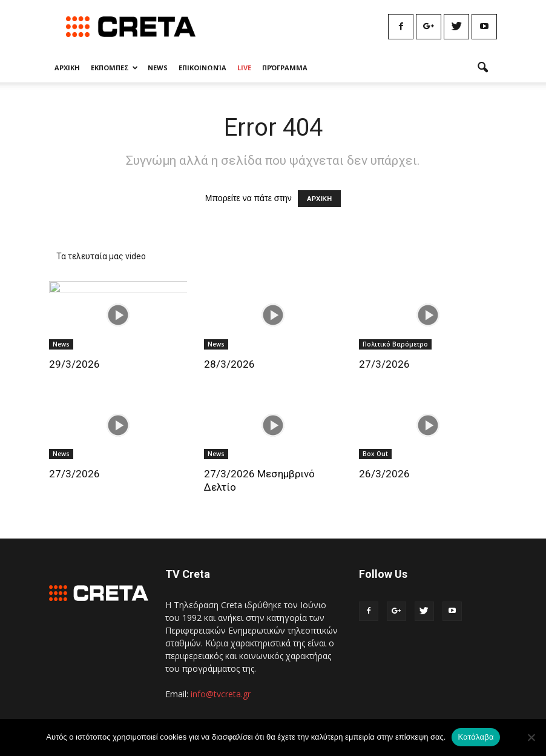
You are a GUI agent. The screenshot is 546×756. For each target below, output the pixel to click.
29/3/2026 (74, 364)
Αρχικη (67, 68)
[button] (482, 68)
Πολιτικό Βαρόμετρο (395, 344)
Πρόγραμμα (285, 68)
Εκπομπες (114, 68)
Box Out (375, 454)
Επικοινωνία (202, 68)
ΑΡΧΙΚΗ (320, 199)
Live (244, 68)
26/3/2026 (384, 474)
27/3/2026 (384, 364)
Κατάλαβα (475, 737)
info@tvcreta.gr (221, 694)
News (158, 68)
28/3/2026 (229, 364)
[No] (531, 737)
